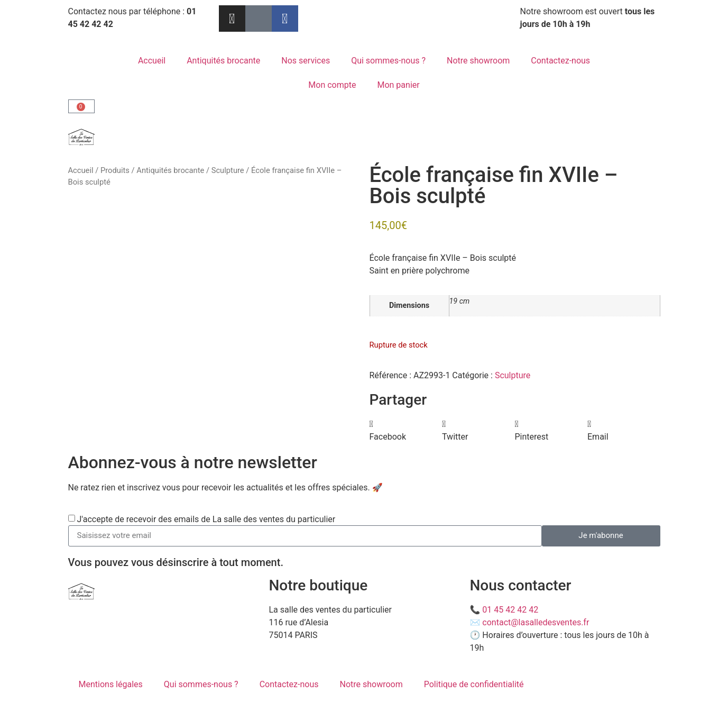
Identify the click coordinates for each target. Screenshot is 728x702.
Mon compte (332, 85)
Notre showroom (478, 61)
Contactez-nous (560, 61)
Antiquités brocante (223, 61)
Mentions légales (111, 684)
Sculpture (228, 170)
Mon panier (398, 85)
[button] (406, 431)
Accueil (152, 61)
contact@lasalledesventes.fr (536, 622)
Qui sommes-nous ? (388, 61)
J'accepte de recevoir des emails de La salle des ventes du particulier (206, 519)
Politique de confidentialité (474, 684)
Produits (115, 170)
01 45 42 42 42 (510, 610)
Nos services (306, 61)
